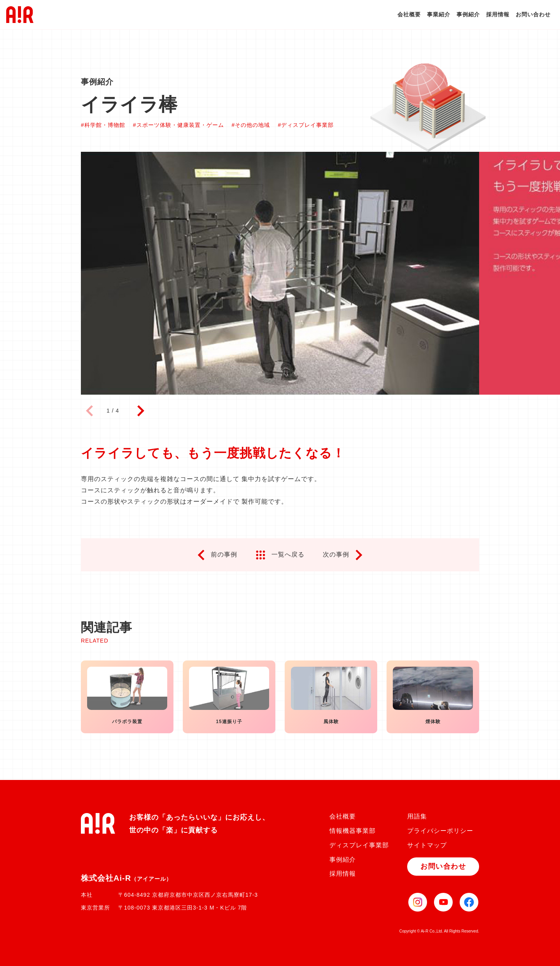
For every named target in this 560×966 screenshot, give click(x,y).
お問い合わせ (533, 14)
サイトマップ (427, 845)
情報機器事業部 (353, 831)
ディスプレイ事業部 (359, 845)
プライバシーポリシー (440, 831)
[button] (141, 411)
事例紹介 (468, 14)
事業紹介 (439, 14)
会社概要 (409, 14)
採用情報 (498, 14)
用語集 (417, 816)
